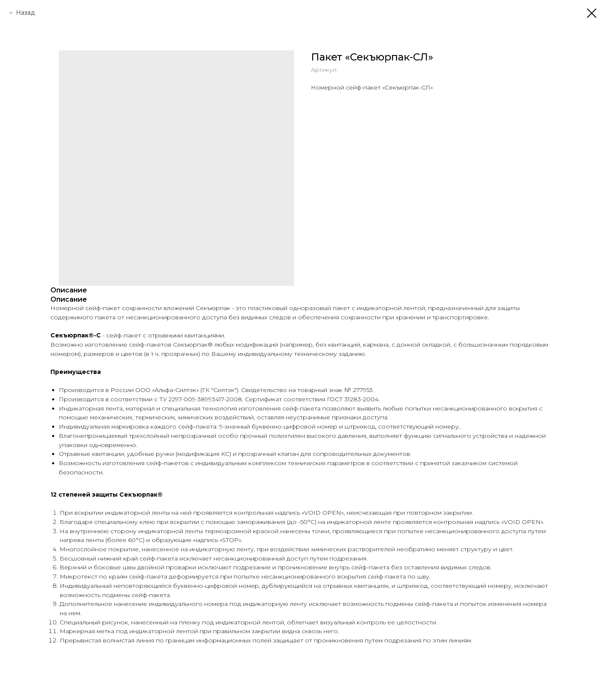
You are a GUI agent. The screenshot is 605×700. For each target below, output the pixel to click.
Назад (25, 13)
